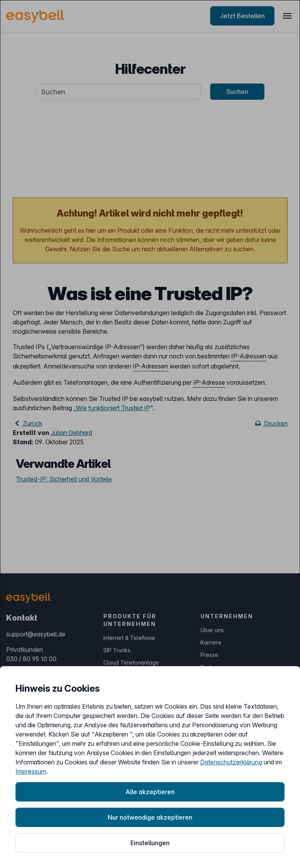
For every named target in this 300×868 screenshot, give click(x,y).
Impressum (31, 771)
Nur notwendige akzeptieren (150, 817)
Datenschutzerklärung (231, 762)
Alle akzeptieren (150, 792)
